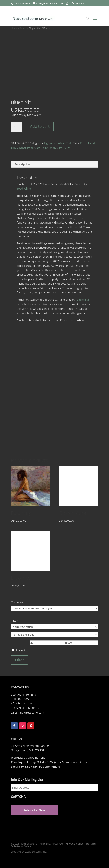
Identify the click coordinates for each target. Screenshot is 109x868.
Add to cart (40, 126)
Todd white (82, 300)
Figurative (36, 28)
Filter (19, 660)
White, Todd (65, 143)
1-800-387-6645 (22, 3)
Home (14, 28)
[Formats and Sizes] (54, 635)
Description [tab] (22, 164)
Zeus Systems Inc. (36, 851)
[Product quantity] (17, 127)
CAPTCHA (18, 797)
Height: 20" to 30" (38, 148)
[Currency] (54, 608)
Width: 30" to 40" (60, 148)
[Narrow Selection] (54, 627)
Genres (24, 28)
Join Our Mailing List (27, 780)
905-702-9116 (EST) (23, 694)
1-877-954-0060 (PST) (25, 708)
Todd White (24, 189)
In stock (21, 650)
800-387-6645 (20, 699)
